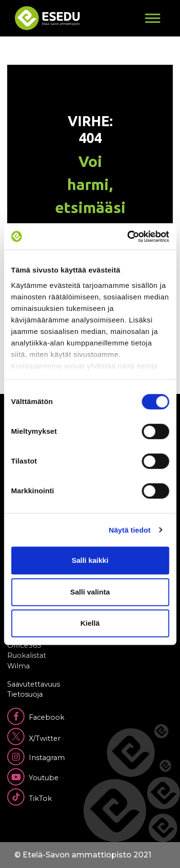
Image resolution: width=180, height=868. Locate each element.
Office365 (24, 645)
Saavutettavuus (34, 684)
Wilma (18, 666)
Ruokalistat (27, 655)
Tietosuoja (25, 694)
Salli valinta (90, 592)
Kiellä (90, 623)
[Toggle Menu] (153, 18)
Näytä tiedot (130, 530)
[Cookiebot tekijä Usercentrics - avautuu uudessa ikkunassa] (128, 237)
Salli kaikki (90, 560)
